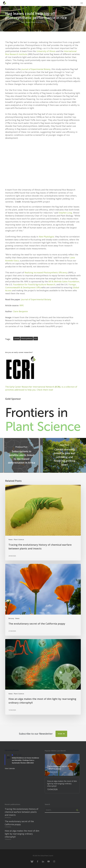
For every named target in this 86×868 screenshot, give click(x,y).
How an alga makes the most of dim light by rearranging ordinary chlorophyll (22, 834)
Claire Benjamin (20, 311)
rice (36, 338)
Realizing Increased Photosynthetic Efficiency (46, 272)
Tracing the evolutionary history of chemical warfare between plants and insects (21, 812)
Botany (11, 618)
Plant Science (37, 22)
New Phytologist (46, 237)
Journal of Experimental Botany (36, 69)
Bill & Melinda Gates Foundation (64, 281)
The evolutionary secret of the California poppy (19, 823)
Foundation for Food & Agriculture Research (34, 284)
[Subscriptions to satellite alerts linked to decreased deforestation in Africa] (21, 455)
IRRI (23, 22)
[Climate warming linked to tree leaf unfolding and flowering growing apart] (64, 455)
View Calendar (10, 768)
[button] (82, 3)
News (28, 22)
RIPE (22, 305)
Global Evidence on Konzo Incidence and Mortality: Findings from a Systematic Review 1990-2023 (25, 760)
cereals (17, 338)
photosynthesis (27, 338)
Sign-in (61, 734)
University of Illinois (46, 51)
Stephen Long (65, 213)
